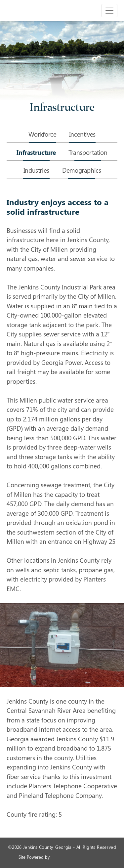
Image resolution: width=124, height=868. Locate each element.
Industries (36, 171)
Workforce (42, 135)
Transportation (88, 153)
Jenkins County (26, 11)
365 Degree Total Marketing (79, 857)
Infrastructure (36, 153)
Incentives (82, 135)
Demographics (82, 171)
